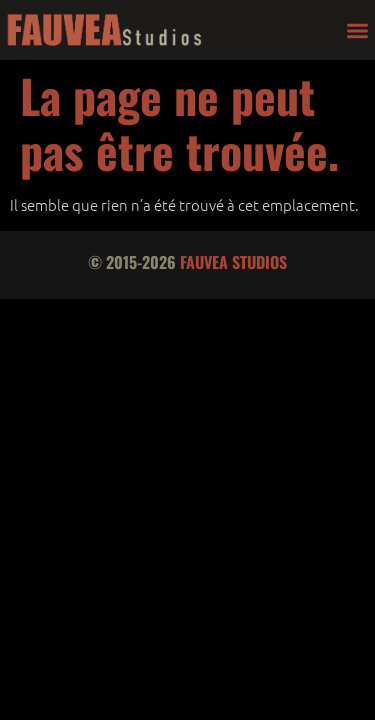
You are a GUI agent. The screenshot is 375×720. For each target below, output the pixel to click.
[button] (357, 30)
